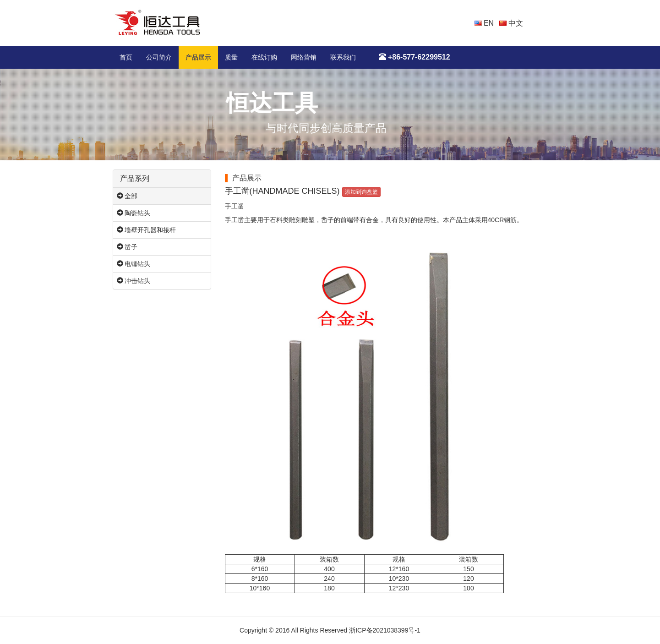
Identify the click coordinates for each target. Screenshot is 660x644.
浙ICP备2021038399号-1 (385, 630)
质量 (231, 57)
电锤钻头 (134, 264)
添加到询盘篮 (361, 192)
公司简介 (159, 57)
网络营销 (304, 57)
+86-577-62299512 (415, 57)
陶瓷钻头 (134, 213)
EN (484, 23)
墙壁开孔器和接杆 (147, 230)
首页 (126, 57)
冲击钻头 (134, 281)
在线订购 (264, 57)
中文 (511, 23)
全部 (127, 196)
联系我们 (343, 57)
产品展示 (198, 57)
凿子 (127, 247)
